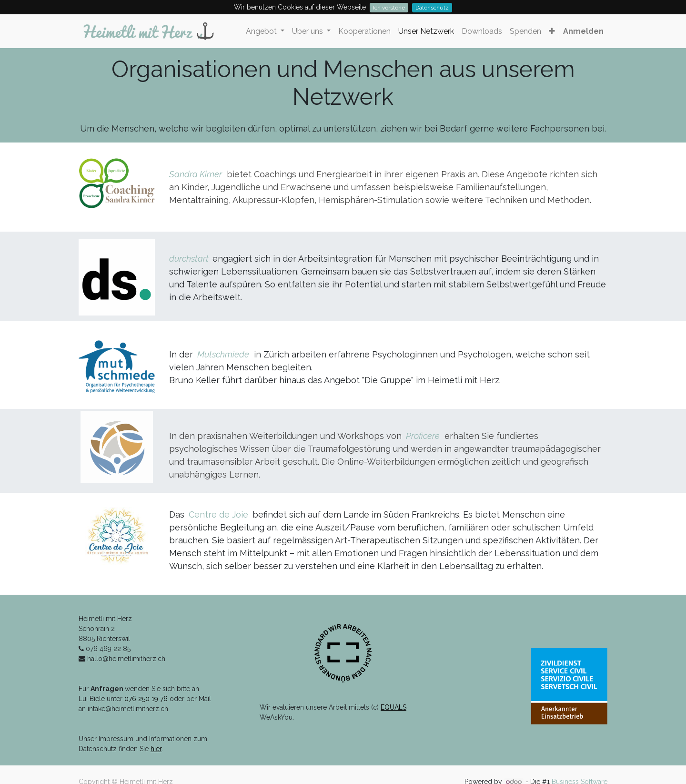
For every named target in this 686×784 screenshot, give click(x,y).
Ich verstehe (389, 8)
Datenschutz (432, 8)
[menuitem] (364, 31)
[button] (552, 31)
